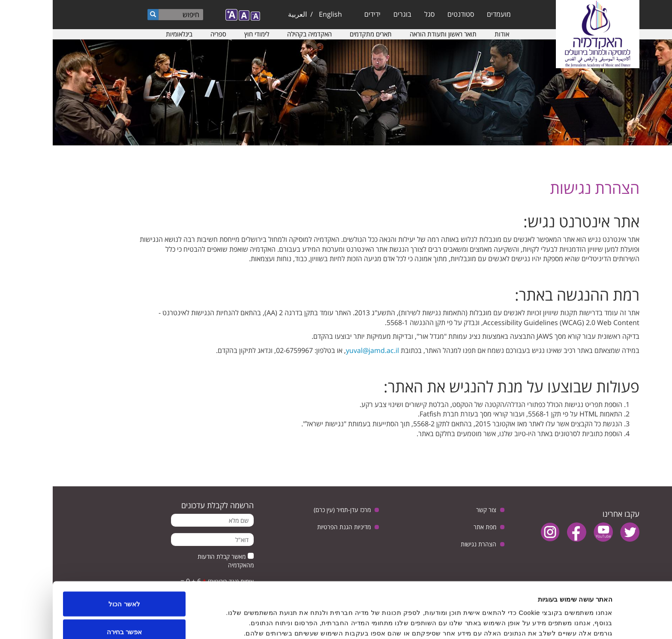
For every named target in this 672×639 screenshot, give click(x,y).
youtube (550, 532)
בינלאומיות (126, 34)
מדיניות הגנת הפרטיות (291, 527)
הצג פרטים (268, 617)
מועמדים (446, 14)
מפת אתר (432, 527)
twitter (577, 532)
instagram (497, 532)
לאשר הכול (71, 560)
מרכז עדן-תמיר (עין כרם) (289, 510)
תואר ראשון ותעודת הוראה (390, 34)
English (278, 14)
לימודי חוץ (204, 34)
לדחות (72, 616)
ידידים (320, 14)
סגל (377, 14)
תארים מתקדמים (318, 34)
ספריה (166, 34)
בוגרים (350, 14)
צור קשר (433, 510)
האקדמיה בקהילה (257, 34)
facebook (524, 532)
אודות (449, 34)
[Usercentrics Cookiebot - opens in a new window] (617, 622)
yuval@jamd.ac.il (320, 350)
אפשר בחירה (72, 588)
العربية (245, 14)
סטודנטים (408, 14)
